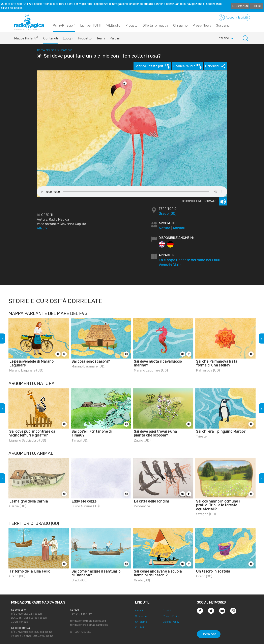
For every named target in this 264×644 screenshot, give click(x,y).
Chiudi (257, 6)
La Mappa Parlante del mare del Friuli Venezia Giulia (189, 262)
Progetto (85, 38)
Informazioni (240, 6)
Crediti (167, 610)
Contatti (140, 627)
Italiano (227, 38)
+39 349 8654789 (81, 614)
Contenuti (51, 38)
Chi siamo (180, 25)
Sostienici (223, 25)
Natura (164, 228)
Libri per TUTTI (91, 25)
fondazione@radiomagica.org (88, 621)
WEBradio (113, 25)
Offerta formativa (155, 25)
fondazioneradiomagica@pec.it (89, 625)
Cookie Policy (171, 622)
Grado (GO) (168, 214)
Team (101, 38)
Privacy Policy (171, 616)
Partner (115, 38)
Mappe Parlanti (26, 37)
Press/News (202, 25)
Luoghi (68, 38)
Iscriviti (139, 610)
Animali (179, 228)
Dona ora (209, 634)
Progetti (131, 25)
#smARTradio (64, 25)
